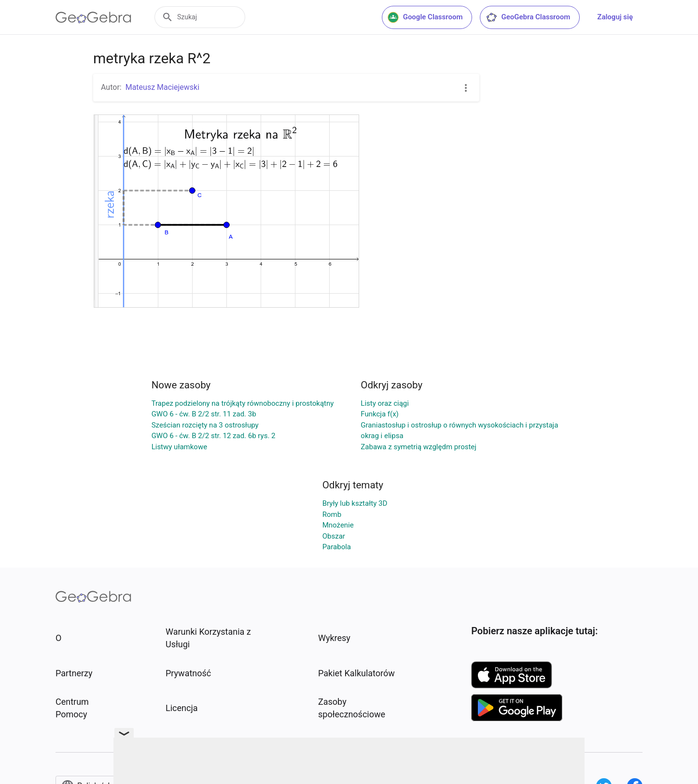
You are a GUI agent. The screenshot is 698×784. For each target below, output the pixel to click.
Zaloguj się (615, 17)
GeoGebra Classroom (528, 17)
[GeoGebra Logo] (93, 17)
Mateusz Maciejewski (162, 87)
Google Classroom (425, 17)
